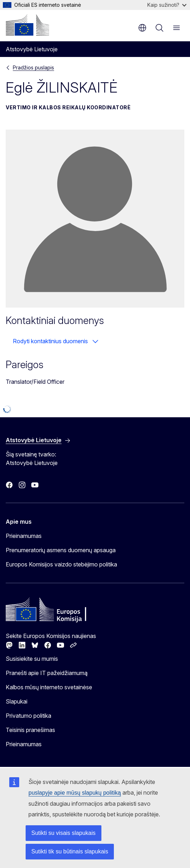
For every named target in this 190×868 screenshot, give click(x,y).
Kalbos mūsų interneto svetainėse (49, 687)
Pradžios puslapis (33, 67)
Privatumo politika (28, 716)
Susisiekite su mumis (32, 659)
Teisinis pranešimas (30, 730)
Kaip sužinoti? (167, 5)
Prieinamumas (24, 536)
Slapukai (17, 701)
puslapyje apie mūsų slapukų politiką (75, 793)
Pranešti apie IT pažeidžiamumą (47, 673)
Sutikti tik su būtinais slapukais (70, 851)
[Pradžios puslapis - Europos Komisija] (27, 25)
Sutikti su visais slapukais (64, 833)
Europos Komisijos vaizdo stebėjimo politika (61, 564)
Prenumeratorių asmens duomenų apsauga (61, 550)
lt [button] (142, 28)
